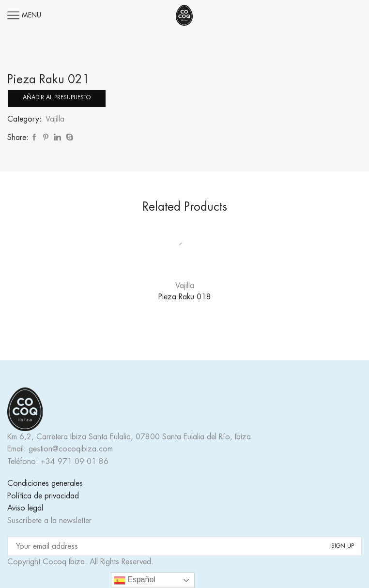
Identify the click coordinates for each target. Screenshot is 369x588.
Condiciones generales (45, 483)
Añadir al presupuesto (57, 97)
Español (135, 580)
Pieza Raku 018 (185, 297)
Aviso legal (25, 508)
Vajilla (55, 119)
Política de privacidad (43, 496)
